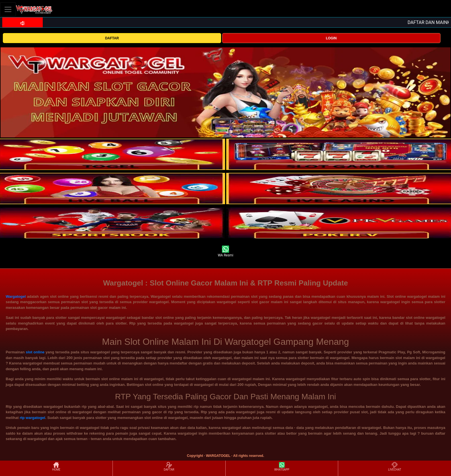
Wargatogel (16, 296)
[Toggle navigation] (8, 9)
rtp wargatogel (32, 418)
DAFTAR (112, 38)
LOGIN (331, 38)
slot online (35, 352)
